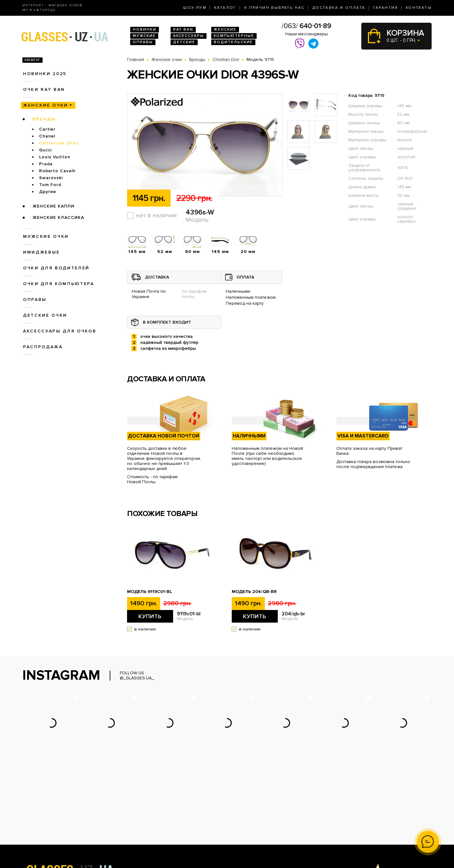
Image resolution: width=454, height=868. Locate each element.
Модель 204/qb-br (254, 592)
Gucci (45, 150)
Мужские (144, 36)
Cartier (47, 129)
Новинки (145, 29)
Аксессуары (189, 36)
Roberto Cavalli (57, 171)
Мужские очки (46, 236)
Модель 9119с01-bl (150, 592)
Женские (225, 29)
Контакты (419, 8)
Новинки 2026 (142, 806)
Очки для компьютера (59, 284)
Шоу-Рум (195, 8)
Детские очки (45, 315)
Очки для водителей (56, 268)
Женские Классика (58, 217)
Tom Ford (50, 185)
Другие (48, 192)
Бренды (44, 119)
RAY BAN (183, 29)
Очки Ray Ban (141, 812)
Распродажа (43, 347)
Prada (46, 164)
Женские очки (46, 105)
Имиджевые (41, 252)
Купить (150, 616)
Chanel (47, 136)
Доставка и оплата (339, 8)
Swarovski (51, 178)
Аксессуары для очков (60, 331)
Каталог (225, 8)
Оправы (143, 42)
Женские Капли (53, 206)
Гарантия (386, 8)
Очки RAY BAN (44, 89)
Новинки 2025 (45, 74)
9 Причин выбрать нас (274, 8)
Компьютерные (234, 36)
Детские (184, 42)
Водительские (233, 42)
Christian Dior (59, 143)
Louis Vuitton (55, 157)
